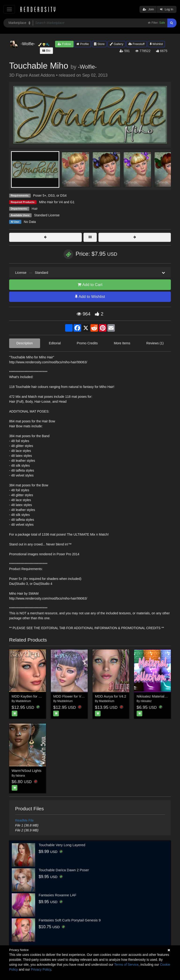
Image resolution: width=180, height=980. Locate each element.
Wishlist (156, 44)
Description (25, 343)
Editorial (55, 343)
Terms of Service (126, 965)
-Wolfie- (87, 67)
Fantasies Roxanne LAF (58, 895)
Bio (46, 51)
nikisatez (146, 701)
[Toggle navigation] (9, 9)
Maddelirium (23, 701)
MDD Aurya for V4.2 (111, 696)
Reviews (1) (155, 343)
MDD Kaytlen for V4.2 (29, 696)
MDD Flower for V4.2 (70, 696)
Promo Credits (87, 343)
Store (99, 44)
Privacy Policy (41, 969)
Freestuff (137, 44)
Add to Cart (90, 285)
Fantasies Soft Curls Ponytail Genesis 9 (70, 920)
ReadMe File (24, 820)
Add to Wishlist (90, 297)
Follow (64, 44)
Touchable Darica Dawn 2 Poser (64, 870)
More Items (122, 343)
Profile (82, 44)
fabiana (20, 776)
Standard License (47, 215)
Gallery (116, 44)
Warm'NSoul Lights (27, 771)
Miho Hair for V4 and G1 (57, 202)
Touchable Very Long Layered (62, 845)
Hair (35, 209)
